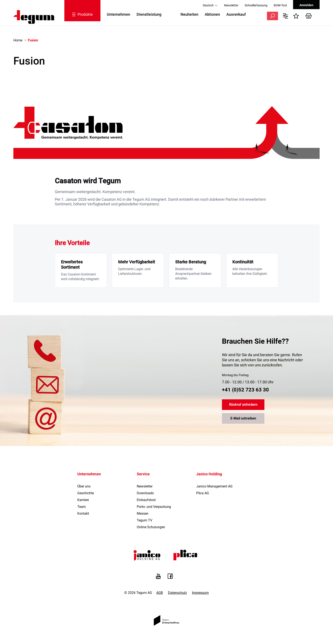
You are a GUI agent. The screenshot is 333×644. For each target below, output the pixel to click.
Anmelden (306, 5)
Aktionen (212, 14)
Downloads (145, 493)
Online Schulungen (151, 527)
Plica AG (203, 493)
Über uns (84, 486)
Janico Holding (209, 474)
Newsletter (231, 5)
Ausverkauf (236, 14)
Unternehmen (119, 14)
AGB (160, 593)
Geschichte (86, 493)
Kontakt (83, 513)
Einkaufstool (146, 500)
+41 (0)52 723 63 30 (245, 390)
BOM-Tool (280, 5)
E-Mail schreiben (243, 419)
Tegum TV (145, 520)
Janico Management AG (214, 486)
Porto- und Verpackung (154, 507)
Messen (143, 513)
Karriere (83, 500)
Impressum (200, 593)
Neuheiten (189, 14)
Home (18, 40)
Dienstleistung (149, 14)
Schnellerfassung (256, 5)
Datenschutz (177, 593)
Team (82, 507)
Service (143, 474)
